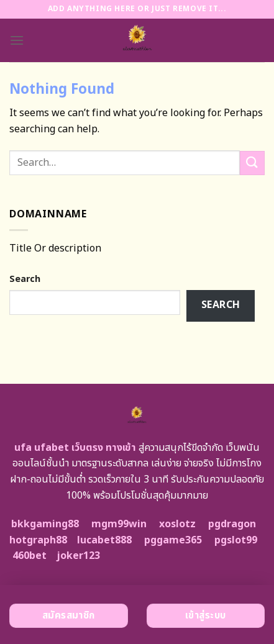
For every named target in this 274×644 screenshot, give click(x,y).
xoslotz (177, 524)
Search (25, 279)
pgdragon (232, 524)
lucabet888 (104, 540)
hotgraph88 (38, 540)
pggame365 (173, 540)
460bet (30, 556)
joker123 (78, 556)
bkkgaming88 (45, 524)
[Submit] (252, 163)
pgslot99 (236, 540)
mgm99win (119, 524)
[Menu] (17, 40)
